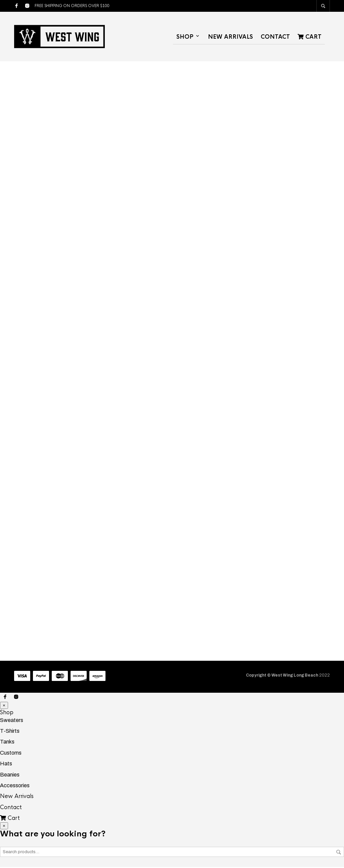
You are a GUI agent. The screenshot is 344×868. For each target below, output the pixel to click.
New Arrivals (230, 38)
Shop (185, 38)
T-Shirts (10, 732)
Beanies (10, 775)
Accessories (15, 786)
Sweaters (12, 721)
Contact (275, 38)
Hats (6, 765)
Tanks (7, 743)
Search (339, 853)
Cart (310, 38)
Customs (11, 754)
